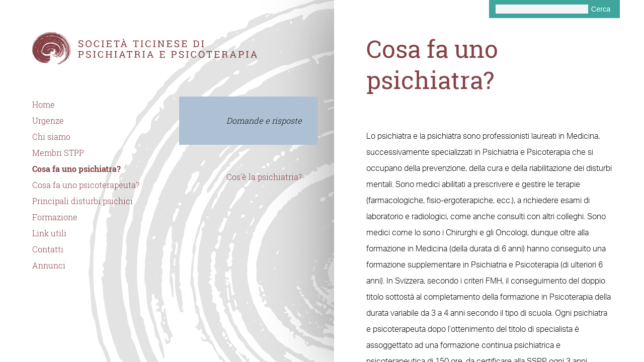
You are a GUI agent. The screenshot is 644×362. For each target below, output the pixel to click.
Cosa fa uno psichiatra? (76, 169)
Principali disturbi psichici (83, 201)
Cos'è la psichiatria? (264, 177)
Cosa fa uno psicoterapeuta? (86, 185)
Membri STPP (58, 153)
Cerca (601, 9)
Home (44, 105)
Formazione (55, 217)
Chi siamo (51, 137)
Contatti (48, 249)
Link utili (49, 233)
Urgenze (48, 121)
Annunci (49, 265)
